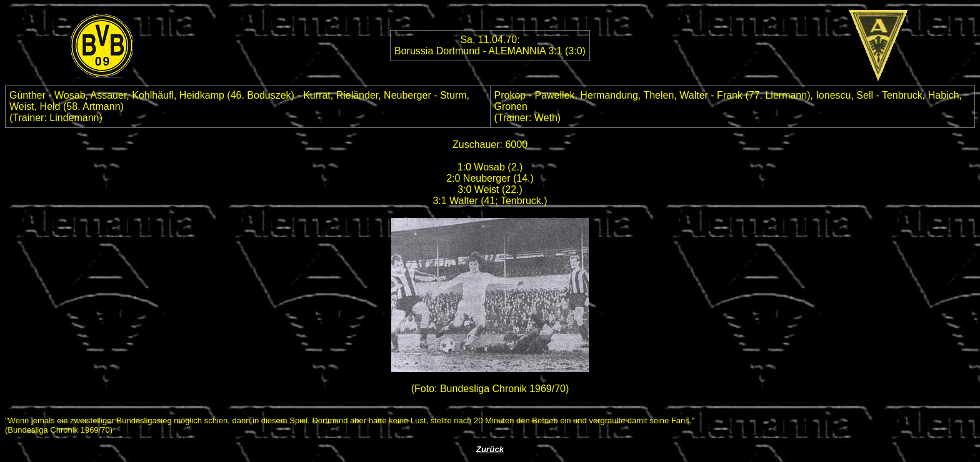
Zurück (490, 449)
